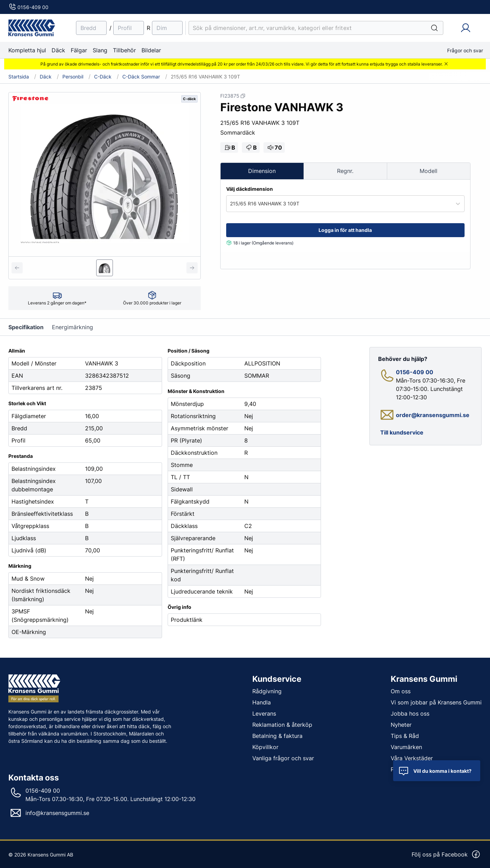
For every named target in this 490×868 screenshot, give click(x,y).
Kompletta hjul (27, 50)
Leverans (264, 713)
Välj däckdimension (250, 189)
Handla (262, 702)
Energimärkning (72, 327)
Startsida (19, 77)
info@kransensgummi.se (57, 813)
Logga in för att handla (345, 230)
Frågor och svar (465, 50)
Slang (100, 50)
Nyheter (401, 724)
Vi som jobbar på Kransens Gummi (436, 702)
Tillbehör (124, 50)
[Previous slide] (17, 268)
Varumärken (406, 747)
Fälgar (79, 50)
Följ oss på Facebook (446, 854)
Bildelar (151, 50)
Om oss (401, 691)
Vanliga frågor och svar (283, 758)
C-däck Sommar (141, 77)
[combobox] (231, 203)
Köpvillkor (265, 747)
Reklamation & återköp (282, 724)
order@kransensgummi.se (433, 415)
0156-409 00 (28, 7)
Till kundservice (402, 432)
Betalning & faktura (277, 735)
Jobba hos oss (410, 713)
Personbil (73, 77)
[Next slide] (192, 268)
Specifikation (26, 327)
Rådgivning (267, 691)
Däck (58, 50)
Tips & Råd (405, 735)
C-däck (103, 77)
